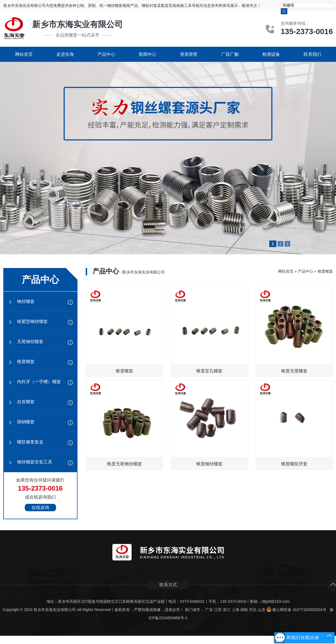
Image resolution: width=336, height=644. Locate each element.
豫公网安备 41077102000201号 (296, 610)
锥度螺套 (26, 362)
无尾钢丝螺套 (30, 342)
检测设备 (271, 54)
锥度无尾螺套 (294, 371)
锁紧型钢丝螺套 (32, 321)
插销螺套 (26, 422)
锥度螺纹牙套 (294, 464)
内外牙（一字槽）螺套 (39, 382)
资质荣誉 (189, 54)
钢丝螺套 (26, 301)
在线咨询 (40, 508)
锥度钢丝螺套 (209, 464)
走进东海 (65, 54)
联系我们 (312, 54)
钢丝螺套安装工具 (35, 462)
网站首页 (24, 54)
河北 (253, 610)
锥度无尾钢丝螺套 (124, 464)
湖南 (244, 610)
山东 (262, 610)
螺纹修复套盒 (30, 442)
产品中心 (106, 54)
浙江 (227, 610)
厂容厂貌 (230, 54)
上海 (235, 610)
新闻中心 (148, 54)
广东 (209, 610)
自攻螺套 (26, 402)
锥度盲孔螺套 (209, 371)
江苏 (218, 610)
